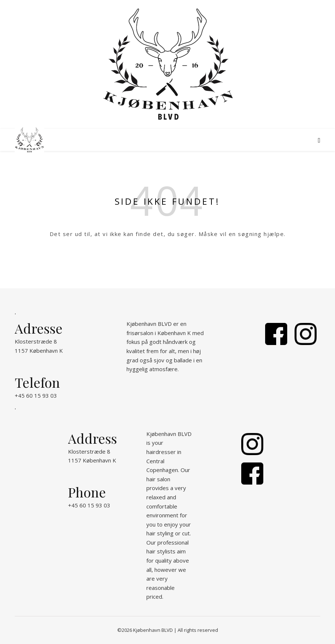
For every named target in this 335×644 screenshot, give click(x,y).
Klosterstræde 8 (36, 341)
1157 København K (39, 351)
